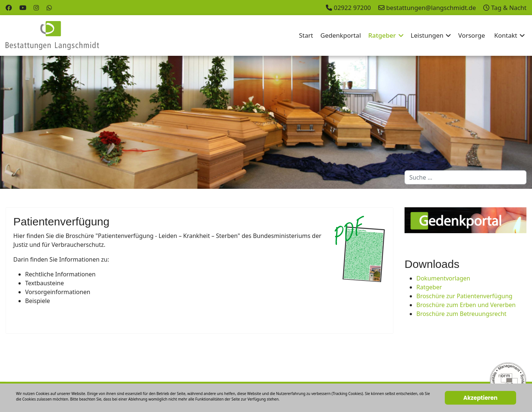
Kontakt (506, 35)
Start (306, 35)
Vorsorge (472, 35)
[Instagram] (36, 8)
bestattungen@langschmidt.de (431, 8)
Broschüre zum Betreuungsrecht (461, 314)
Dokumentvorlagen (443, 278)
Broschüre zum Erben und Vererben (466, 305)
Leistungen (427, 35)
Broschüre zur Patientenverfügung (464, 296)
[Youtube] (23, 8)
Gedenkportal (340, 35)
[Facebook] (9, 8)
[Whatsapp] (49, 8)
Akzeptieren (480, 398)
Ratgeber (382, 35)
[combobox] (465, 177)
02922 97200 (352, 8)
